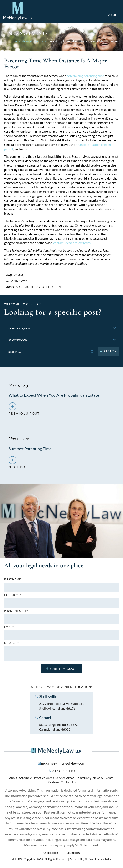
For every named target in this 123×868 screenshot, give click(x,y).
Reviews (53, 782)
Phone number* (16, 611)
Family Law (18, 281)
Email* (9, 627)
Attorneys (26, 778)
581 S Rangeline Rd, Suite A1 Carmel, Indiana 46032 (59, 727)
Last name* (13, 595)
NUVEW (17, 860)
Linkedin (54, 287)
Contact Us (68, 782)
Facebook (51, 853)
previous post (24, 412)
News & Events (103, 778)
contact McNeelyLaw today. (72, 243)
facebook (32, 287)
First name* (13, 580)
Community (83, 778)
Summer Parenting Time (30, 449)
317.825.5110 (63, 771)
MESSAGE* (11, 643)
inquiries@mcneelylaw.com (63, 763)
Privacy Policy (103, 860)
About (13, 778)
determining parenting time (85, 76)
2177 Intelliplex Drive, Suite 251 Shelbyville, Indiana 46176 (62, 706)
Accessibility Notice (81, 860)
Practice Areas (44, 778)
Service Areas (65, 778)
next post (19, 465)
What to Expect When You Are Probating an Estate (54, 395)
